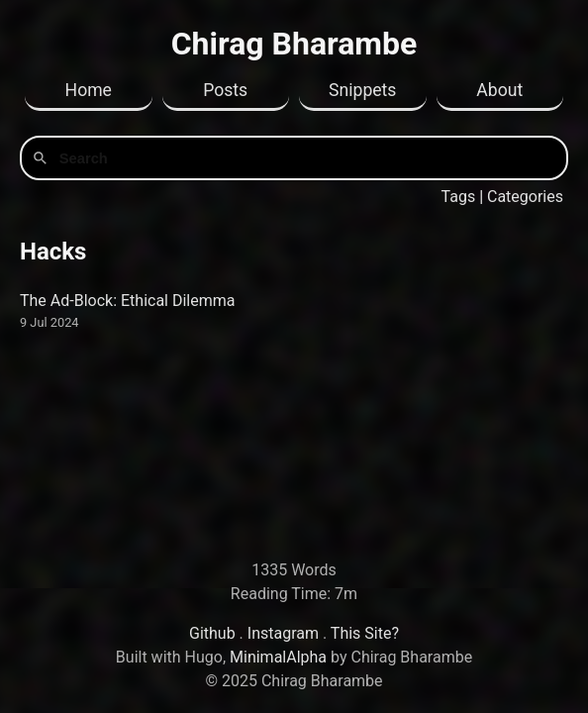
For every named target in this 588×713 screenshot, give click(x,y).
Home (89, 90)
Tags (459, 197)
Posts (225, 90)
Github (212, 633)
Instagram (283, 633)
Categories (525, 197)
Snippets (362, 90)
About (499, 90)
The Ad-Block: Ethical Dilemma (128, 301)
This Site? (365, 633)
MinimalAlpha (278, 657)
